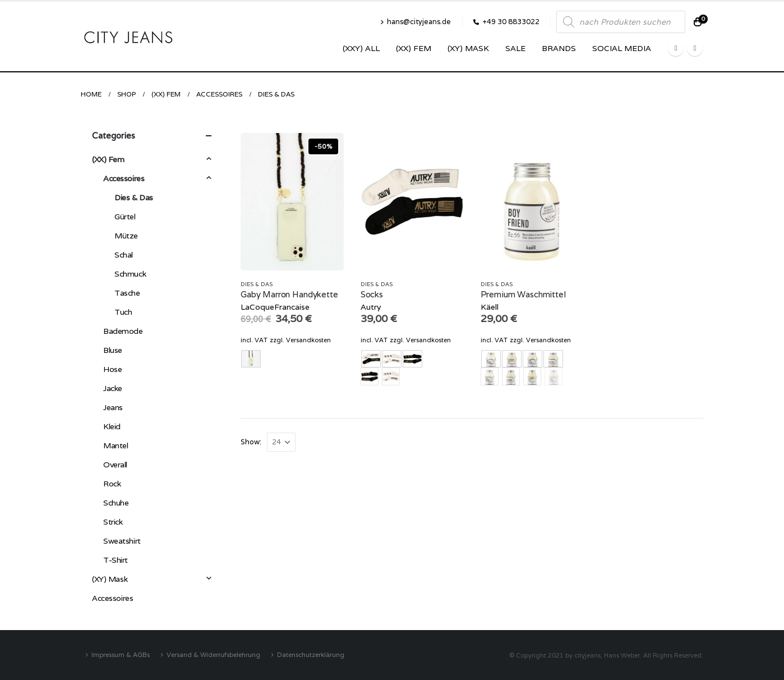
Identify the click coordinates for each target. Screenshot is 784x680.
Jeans (113, 407)
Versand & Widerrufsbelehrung (213, 654)
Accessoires (124, 178)
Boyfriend (490, 376)
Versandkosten (308, 340)
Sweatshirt (122, 541)
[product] (292, 202)
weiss (391, 376)
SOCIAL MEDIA (622, 48)
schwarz (370, 376)
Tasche (127, 293)
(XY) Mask (468, 48)
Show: (251, 442)
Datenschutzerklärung (311, 654)
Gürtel (125, 217)
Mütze (126, 236)
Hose (112, 369)
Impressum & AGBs (121, 654)
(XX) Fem (414, 48)
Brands (559, 48)
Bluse (113, 350)
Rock (112, 484)
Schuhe (116, 503)
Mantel (116, 445)
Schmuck (130, 274)
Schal (124, 255)
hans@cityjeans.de (416, 22)
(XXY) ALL (361, 48)
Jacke (113, 388)
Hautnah (511, 376)
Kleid (112, 426)
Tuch (123, 312)
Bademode (123, 331)
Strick (113, 522)
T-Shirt (116, 560)
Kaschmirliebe (532, 376)
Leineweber (554, 376)
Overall (115, 465)
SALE (515, 48)
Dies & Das (257, 284)
